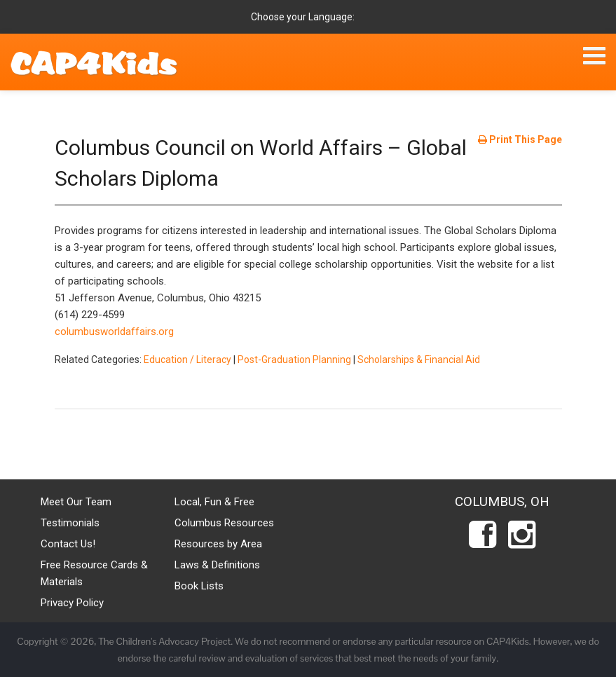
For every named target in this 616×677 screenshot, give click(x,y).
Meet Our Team (76, 502)
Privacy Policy (72, 603)
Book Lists (199, 586)
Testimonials (70, 523)
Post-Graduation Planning (294, 360)
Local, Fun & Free (214, 502)
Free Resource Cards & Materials (94, 573)
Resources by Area (218, 544)
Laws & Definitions (217, 565)
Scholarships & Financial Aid (419, 360)
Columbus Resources (224, 523)
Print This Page (520, 139)
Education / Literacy (187, 360)
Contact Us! (68, 544)
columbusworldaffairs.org (114, 331)
